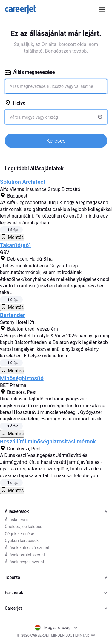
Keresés (56, 141)
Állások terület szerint (25, 555)
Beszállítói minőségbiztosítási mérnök (48, 442)
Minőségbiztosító (22, 378)
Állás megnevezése (30, 72)
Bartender (13, 315)
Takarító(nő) (15, 245)
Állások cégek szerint (24, 562)
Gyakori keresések (22, 541)
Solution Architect (23, 182)
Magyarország (56, 628)
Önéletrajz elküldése (23, 527)
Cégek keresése (19, 534)
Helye (15, 103)
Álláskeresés (17, 520)
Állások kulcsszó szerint (27, 548)
